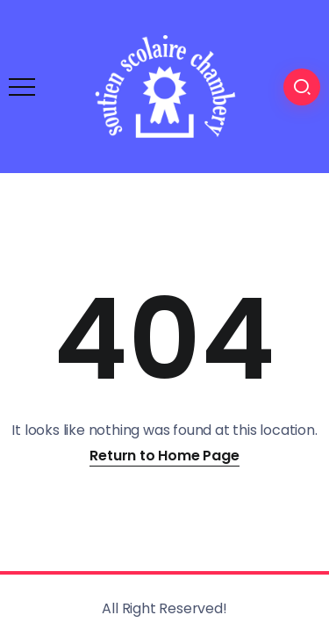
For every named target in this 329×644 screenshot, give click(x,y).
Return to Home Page (164, 456)
